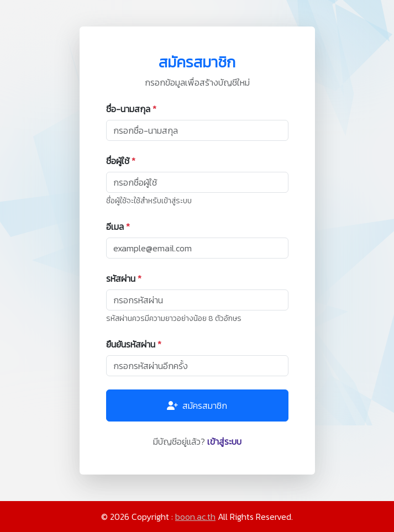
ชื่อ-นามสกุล (131, 109)
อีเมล (118, 227)
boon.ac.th (195, 517)
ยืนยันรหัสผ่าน (134, 344)
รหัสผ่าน (124, 278)
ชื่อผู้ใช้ (121, 161)
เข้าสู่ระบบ (224, 441)
